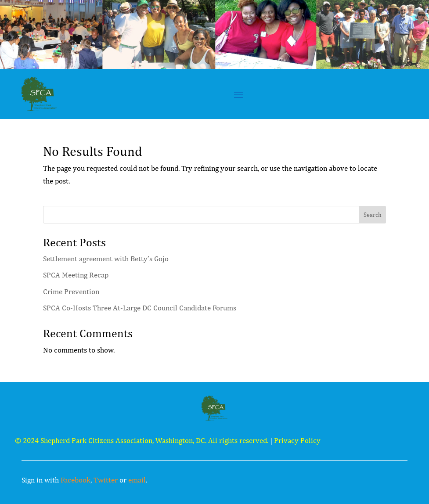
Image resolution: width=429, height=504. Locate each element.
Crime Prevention (71, 292)
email (137, 480)
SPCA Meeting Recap (76, 275)
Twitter (106, 480)
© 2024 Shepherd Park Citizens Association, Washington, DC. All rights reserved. (142, 440)
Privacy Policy (297, 440)
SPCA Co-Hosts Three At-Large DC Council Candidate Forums (140, 308)
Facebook (76, 480)
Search (373, 215)
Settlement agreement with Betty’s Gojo (106, 259)
